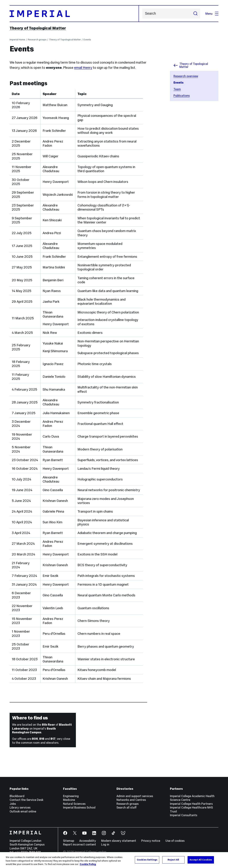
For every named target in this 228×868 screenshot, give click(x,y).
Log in (105, 844)
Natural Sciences (74, 804)
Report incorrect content (80, 844)
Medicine (69, 800)
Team (177, 89)
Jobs (13, 804)
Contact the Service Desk (26, 800)
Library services (20, 807)
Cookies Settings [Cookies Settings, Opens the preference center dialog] (147, 861)
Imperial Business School (79, 807)
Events (87, 40)
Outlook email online (23, 811)
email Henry (83, 68)
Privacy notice (151, 841)
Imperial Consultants (184, 815)
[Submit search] (195, 14)
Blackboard (17, 796)
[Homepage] (74, 14)
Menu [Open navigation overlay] (212, 14)
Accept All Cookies (201, 861)
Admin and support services (135, 796)
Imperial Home (17, 40)
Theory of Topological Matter (38, 28)
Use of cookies (175, 841)
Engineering (71, 796)
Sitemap (69, 841)
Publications (182, 96)
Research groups (37, 40)
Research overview (186, 76)
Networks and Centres (131, 800)
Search (142, 14)
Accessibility (88, 841)
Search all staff (127, 807)
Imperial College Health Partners (191, 804)
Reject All (173, 861)
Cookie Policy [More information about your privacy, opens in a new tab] (88, 866)
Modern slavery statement (119, 841)
